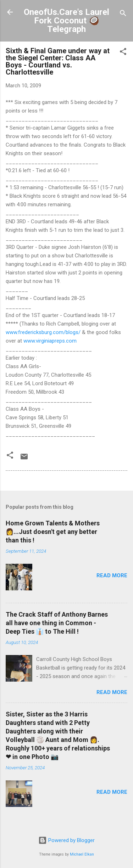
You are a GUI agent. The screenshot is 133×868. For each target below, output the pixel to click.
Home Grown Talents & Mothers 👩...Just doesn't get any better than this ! (53, 532)
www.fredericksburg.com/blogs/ (43, 332)
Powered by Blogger (66, 840)
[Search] (123, 14)
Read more (112, 575)
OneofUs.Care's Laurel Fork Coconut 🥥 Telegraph (66, 21)
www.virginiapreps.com (50, 341)
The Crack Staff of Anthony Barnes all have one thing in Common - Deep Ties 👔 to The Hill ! (57, 623)
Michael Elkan (82, 854)
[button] (123, 53)
